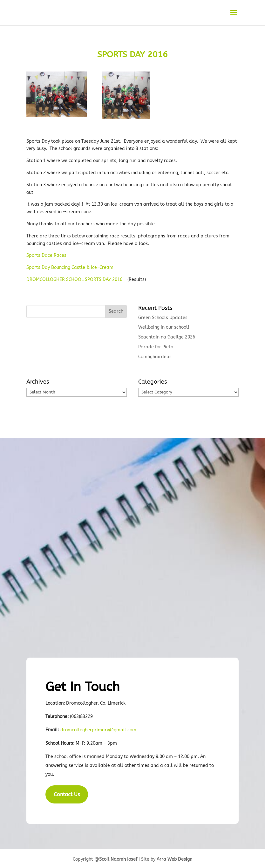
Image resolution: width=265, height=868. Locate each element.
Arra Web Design (174, 859)
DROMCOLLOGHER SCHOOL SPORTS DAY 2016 (74, 280)
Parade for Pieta (156, 347)
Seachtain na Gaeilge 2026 (167, 337)
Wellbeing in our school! (164, 327)
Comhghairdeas (155, 357)
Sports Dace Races (46, 255)
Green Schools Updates (163, 318)
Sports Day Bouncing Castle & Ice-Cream (70, 267)
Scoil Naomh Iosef (118, 859)
